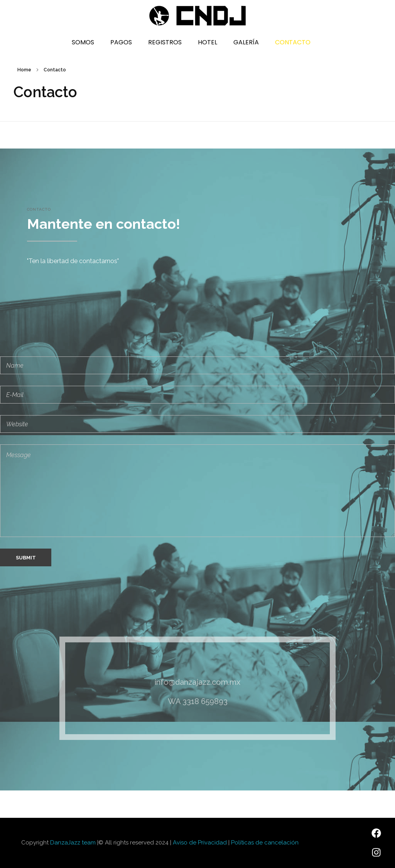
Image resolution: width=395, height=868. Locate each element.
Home (24, 70)
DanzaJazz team (73, 843)
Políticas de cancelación (265, 843)
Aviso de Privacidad (200, 843)
